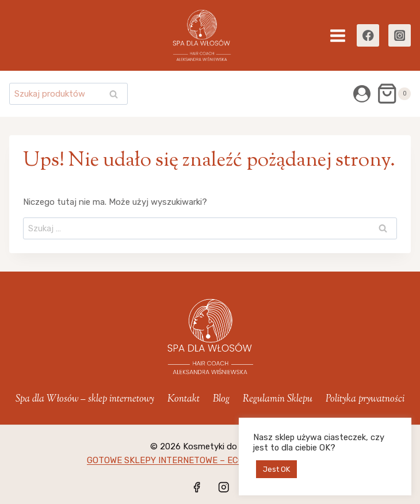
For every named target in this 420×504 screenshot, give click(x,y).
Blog (221, 399)
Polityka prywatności (365, 399)
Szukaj (117, 96)
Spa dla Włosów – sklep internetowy (85, 399)
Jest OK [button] (276, 469)
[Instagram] (400, 35)
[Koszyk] (394, 93)
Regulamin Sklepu (278, 399)
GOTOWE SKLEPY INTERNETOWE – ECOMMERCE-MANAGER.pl (210, 460)
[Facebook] (368, 35)
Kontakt (184, 399)
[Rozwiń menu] (338, 35)
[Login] (362, 94)
